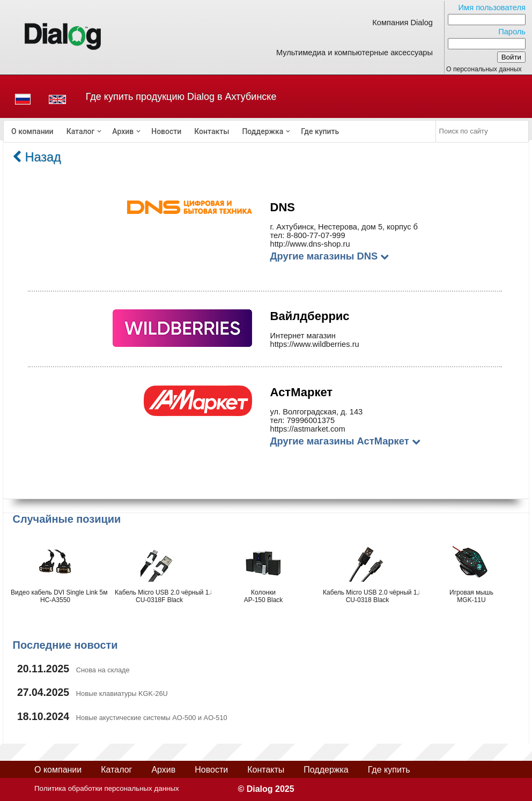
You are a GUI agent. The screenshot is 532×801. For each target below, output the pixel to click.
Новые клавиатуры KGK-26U (122, 694)
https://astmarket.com (308, 429)
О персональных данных (484, 69)
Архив (123, 131)
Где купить (320, 131)
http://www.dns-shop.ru (310, 244)
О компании (32, 131)
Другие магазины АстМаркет (345, 441)
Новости (166, 131)
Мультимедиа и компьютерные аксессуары (354, 53)
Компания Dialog (402, 23)
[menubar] (220, 131)
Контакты (212, 131)
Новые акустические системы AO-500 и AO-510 (152, 718)
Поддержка (263, 131)
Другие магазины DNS (330, 256)
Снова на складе (103, 670)
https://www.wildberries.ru (315, 344)
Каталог (81, 131)
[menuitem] (32, 131)
